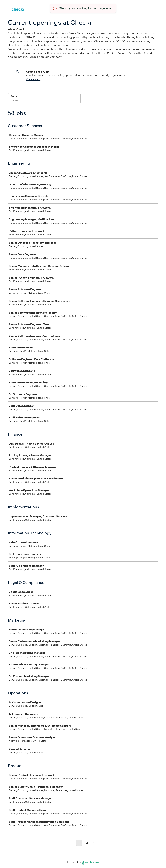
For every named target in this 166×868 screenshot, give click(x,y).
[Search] (44, 100)
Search (14, 96)
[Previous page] (72, 843)
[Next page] (94, 843)
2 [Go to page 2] (87, 843)
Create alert (33, 79)
